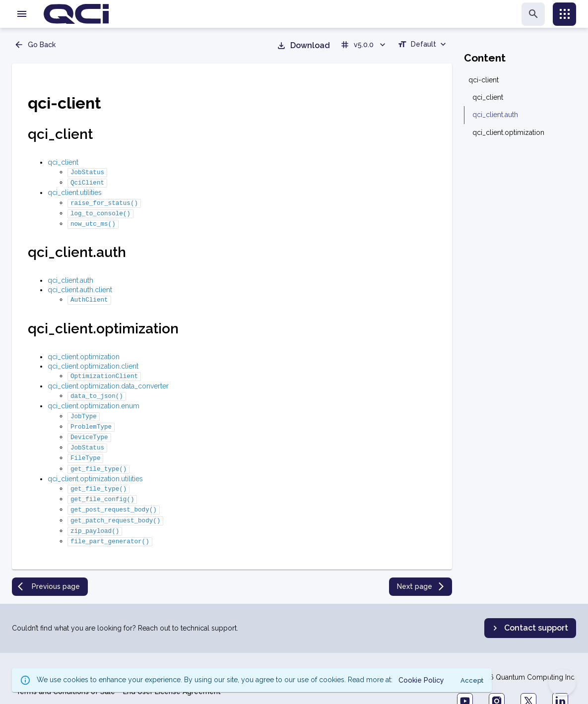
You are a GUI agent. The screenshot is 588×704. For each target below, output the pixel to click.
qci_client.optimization (84, 351)
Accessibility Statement (324, 654)
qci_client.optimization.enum (94, 398)
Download (303, 46)
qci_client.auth (70, 275)
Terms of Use (147, 654)
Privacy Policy (39, 654)
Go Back (35, 45)
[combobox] (423, 46)
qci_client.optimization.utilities (95, 465)
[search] (533, 14)
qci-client (484, 80)
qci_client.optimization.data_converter (108, 379)
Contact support (529, 608)
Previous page (49, 567)
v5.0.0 (364, 45)
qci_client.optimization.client (93, 360)
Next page (422, 567)
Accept (472, 680)
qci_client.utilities (75, 191)
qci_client (63, 162)
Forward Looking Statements (226, 654)
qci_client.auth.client (80, 285)
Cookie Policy (93, 654)
